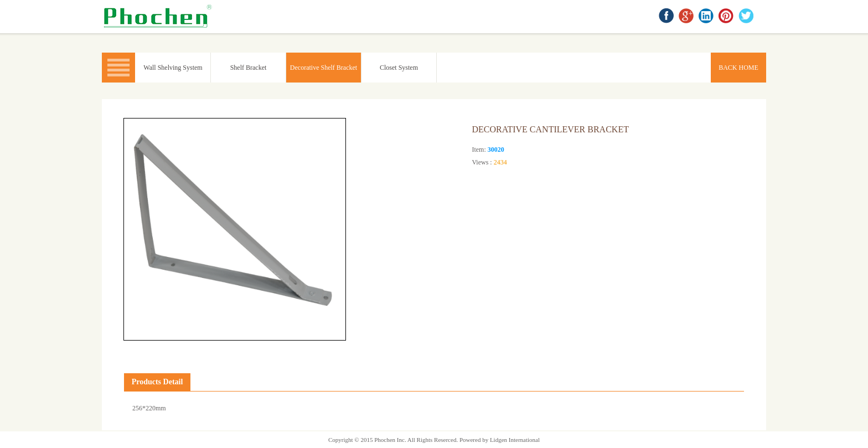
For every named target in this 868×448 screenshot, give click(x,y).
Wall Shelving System (173, 68)
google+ (687, 17)
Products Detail (157, 382)
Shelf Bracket (249, 68)
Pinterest (727, 17)
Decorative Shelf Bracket (324, 68)
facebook (667, 17)
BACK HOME (160, 17)
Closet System (399, 68)
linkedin (707, 17)
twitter (747, 17)
